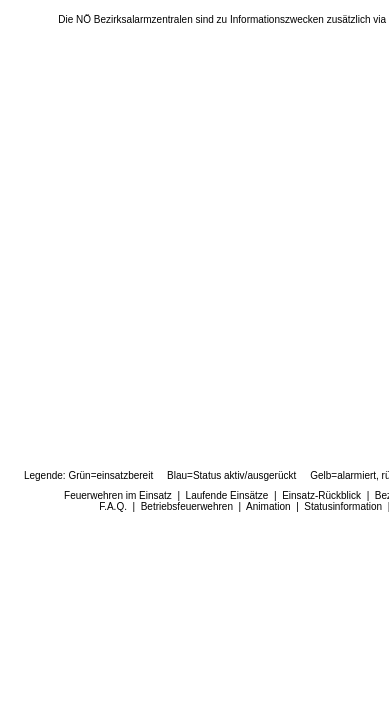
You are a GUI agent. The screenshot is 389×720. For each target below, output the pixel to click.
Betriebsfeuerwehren (187, 506)
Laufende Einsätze (227, 495)
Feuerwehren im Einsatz (118, 495)
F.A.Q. (113, 506)
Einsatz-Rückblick (321, 495)
